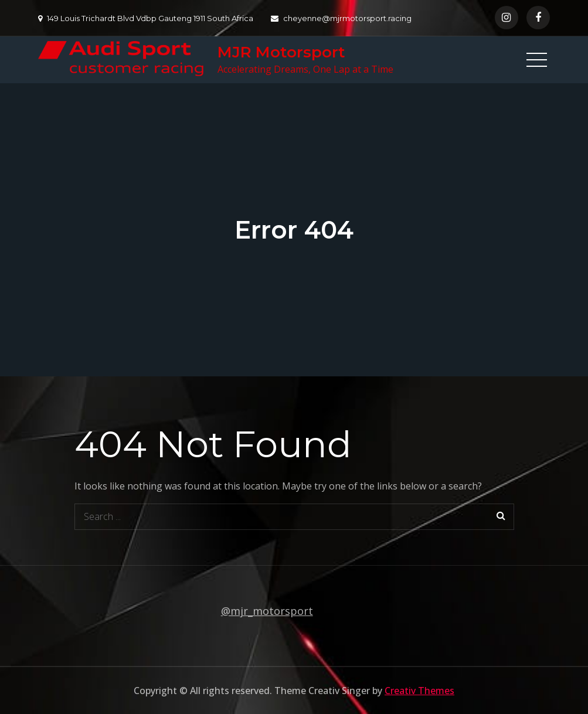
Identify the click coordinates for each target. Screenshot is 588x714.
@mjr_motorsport (267, 611)
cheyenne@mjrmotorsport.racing (341, 18)
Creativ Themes (419, 691)
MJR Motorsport (281, 52)
